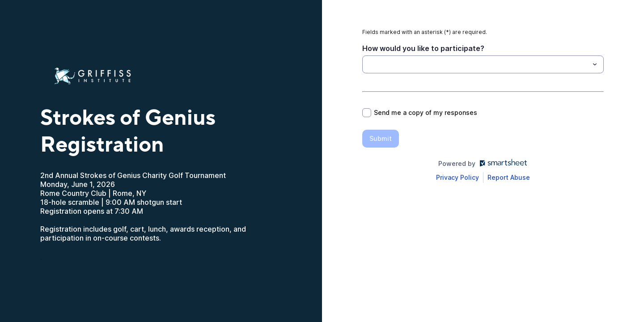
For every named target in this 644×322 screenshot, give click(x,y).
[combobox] (483, 64)
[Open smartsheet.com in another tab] (502, 163)
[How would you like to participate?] (368, 64)
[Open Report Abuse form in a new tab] (509, 178)
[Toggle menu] (595, 64)
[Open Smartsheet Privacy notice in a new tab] (458, 178)
